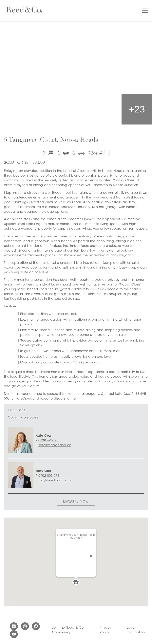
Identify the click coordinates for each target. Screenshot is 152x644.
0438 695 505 (49, 441)
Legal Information (136, 630)
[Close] (91, 556)
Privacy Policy (105, 630)
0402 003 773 (49, 476)
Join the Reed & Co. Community (68, 630)
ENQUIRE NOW (76, 502)
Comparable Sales (23, 418)
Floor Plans (17, 410)
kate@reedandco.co (55, 445)
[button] (76, 583)
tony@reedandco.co (55, 481)
